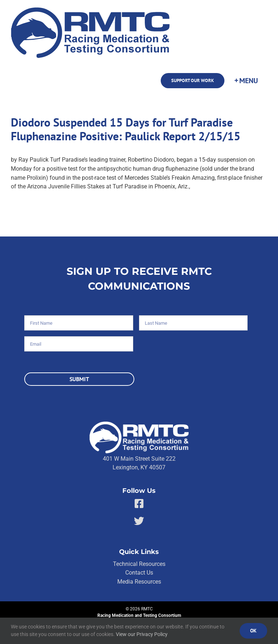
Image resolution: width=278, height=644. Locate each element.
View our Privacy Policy (142, 634)
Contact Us (139, 573)
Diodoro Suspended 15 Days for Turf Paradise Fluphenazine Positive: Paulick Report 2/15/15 (126, 129)
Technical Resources (139, 564)
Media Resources (139, 582)
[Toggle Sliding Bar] (246, 81)
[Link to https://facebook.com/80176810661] (139, 504)
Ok (253, 631)
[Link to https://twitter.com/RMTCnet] (139, 521)
